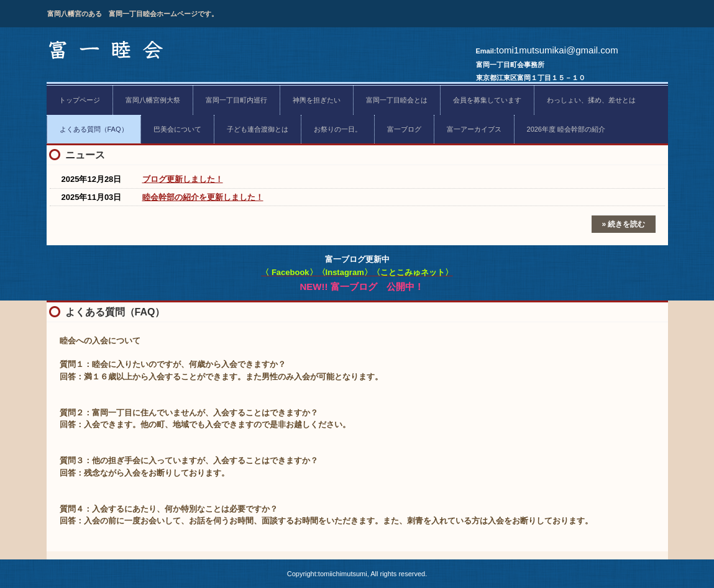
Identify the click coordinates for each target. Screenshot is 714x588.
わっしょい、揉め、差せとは (591, 100)
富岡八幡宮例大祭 (153, 100)
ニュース (85, 155)
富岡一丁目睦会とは (397, 100)
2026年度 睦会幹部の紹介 (566, 129)
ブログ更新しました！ (183, 179)
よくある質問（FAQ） (94, 129)
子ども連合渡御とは (258, 129)
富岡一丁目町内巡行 (236, 100)
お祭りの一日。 (338, 129)
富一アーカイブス (474, 129)
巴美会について (177, 129)
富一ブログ (404, 129)
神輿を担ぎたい (317, 100)
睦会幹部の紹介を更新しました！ (203, 197)
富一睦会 (108, 52)
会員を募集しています (487, 100)
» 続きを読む (623, 224)
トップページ (80, 100)
